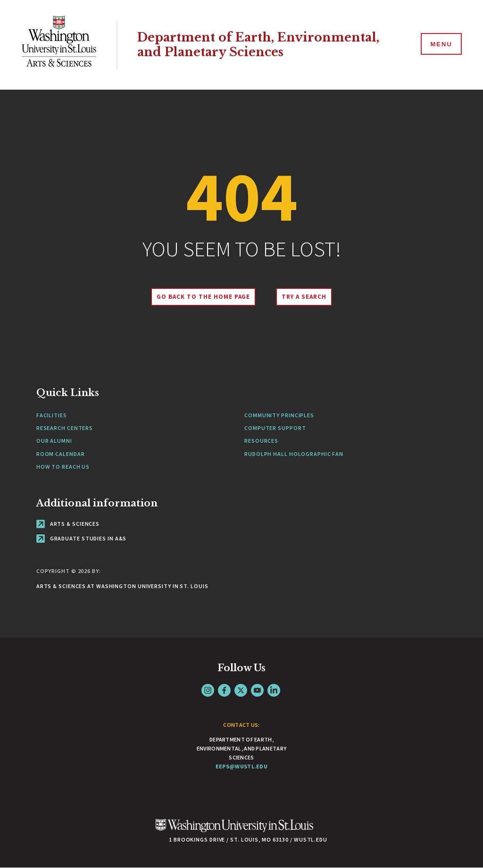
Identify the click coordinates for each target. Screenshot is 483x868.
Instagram (208, 690)
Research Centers (65, 428)
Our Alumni (54, 441)
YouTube (257, 690)
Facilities (52, 415)
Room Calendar (61, 454)
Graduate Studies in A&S (82, 538)
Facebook (224, 690)
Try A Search (304, 297)
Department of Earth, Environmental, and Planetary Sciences (258, 45)
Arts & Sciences (68, 524)
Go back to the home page (203, 297)
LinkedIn (274, 690)
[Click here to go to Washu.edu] (234, 830)
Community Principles (279, 415)
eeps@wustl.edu (241, 766)
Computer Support (275, 428)
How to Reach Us (63, 467)
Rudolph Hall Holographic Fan (294, 454)
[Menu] (441, 44)
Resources (261, 441)
